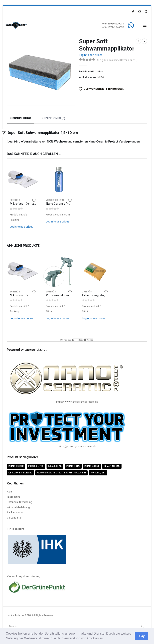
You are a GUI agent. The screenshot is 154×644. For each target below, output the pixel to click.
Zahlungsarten (15, 512)
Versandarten (15, 518)
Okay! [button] (142, 636)
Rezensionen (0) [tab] (53, 118)
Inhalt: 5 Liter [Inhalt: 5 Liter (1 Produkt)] (36, 466)
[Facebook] (133, 11)
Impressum (13, 497)
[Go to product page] (23, 179)
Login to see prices (91, 55)
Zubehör (15, 200)
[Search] (143, 626)
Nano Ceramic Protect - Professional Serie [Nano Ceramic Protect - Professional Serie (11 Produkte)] (61, 473)
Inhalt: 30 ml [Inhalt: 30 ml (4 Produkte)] (55, 466)
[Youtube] (140, 11)
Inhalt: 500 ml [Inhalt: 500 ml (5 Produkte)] (92, 466)
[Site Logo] (16, 25)
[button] (105, 639)
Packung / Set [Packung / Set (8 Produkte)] (98, 473)
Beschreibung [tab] (20, 118)
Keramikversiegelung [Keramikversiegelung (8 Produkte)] (20, 473)
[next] (144, 41)
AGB (9, 492)
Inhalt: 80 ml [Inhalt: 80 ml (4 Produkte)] (73, 466)
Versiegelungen (55, 200)
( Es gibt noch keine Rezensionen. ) (117, 60)
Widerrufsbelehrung (18, 507)
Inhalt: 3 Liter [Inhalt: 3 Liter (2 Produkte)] (16, 466)
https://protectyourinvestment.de (77, 447)
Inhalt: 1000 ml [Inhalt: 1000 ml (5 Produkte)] (112, 466)
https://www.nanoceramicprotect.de (77, 402)
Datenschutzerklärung (20, 502)
